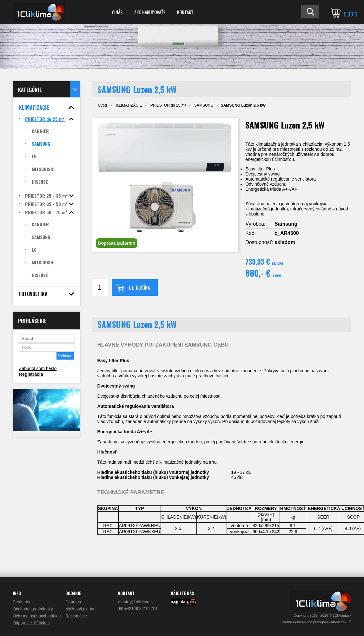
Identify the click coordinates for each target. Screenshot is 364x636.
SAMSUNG (204, 105)
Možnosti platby (80, 609)
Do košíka (139, 288)
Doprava (73, 602)
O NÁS (117, 12)
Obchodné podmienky (33, 609)
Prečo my (21, 602)
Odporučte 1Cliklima (31, 623)
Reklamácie (76, 616)
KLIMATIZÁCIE (129, 105)
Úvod (103, 105)
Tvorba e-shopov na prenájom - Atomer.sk (316, 622)
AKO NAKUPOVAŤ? (150, 12)
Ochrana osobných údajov (37, 616)
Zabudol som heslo (38, 368)
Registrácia (31, 374)
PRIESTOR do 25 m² (168, 105)
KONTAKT (185, 12)
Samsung (286, 224)
